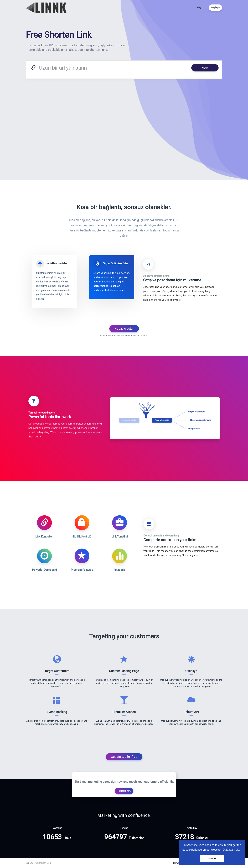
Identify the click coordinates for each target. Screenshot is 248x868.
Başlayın (215, 7)
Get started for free (124, 757)
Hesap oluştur (124, 329)
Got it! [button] (212, 859)
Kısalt (205, 68)
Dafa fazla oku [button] (231, 850)
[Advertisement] (124, 111)
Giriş (199, 7)
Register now (124, 791)
